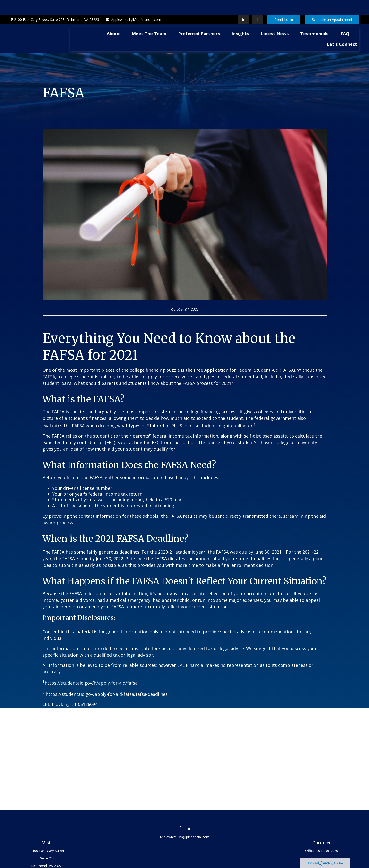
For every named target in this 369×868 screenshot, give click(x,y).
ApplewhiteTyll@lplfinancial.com (133, 5)
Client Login (284, 5)
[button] (113, 19)
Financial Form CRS (188, 862)
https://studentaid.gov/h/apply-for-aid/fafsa (91, 668)
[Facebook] (257, 5)
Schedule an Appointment (332, 5)
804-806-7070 (327, 836)
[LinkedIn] (244, 5)
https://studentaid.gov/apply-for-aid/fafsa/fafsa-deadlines (107, 679)
